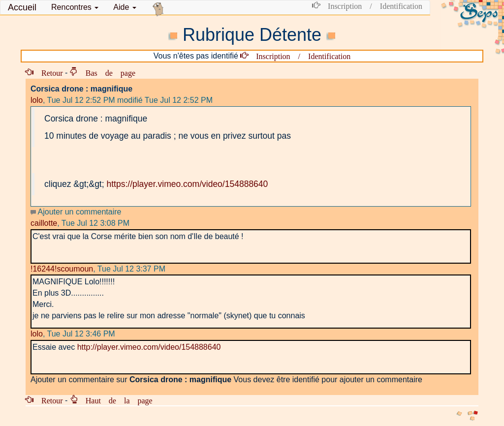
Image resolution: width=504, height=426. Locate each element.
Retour (48, 72)
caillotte (44, 223)
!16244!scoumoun (62, 269)
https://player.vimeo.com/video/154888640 (187, 184)
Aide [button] (125, 7)
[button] (75, 7)
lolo (37, 100)
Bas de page (107, 72)
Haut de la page (115, 400)
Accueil (22, 7)
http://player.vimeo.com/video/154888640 (149, 347)
